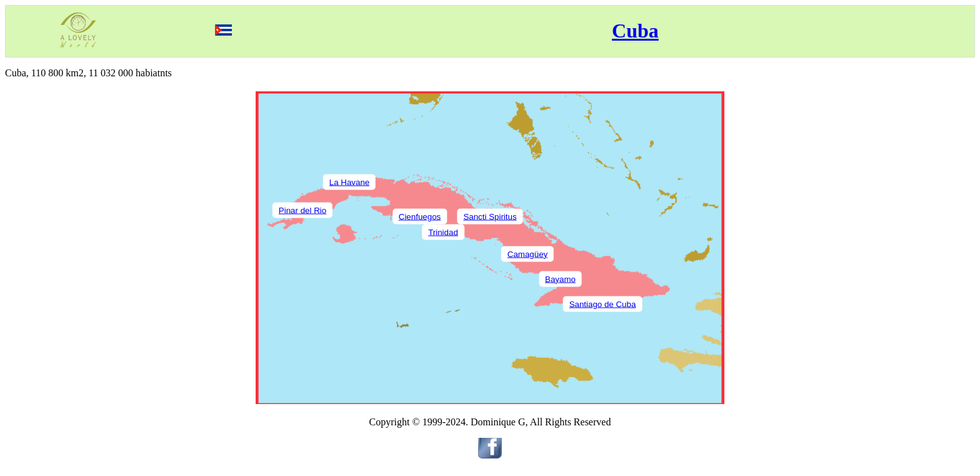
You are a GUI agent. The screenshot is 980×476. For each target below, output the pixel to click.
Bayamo (560, 279)
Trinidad (443, 232)
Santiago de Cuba (603, 304)
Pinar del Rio (302, 210)
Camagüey (527, 254)
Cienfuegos (420, 216)
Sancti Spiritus (490, 216)
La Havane (349, 182)
